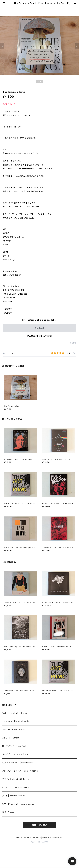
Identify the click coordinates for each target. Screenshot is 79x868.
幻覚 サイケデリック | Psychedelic (18, 763)
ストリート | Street (11, 738)
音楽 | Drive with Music (13, 729)
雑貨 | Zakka (8, 812)
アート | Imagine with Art (14, 796)
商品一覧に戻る (39, 825)
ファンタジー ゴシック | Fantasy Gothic (20, 771)
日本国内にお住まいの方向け (39, 336)
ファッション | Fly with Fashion (16, 721)
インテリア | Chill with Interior (16, 787)
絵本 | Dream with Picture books (18, 804)
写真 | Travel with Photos (15, 713)
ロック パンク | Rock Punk (14, 746)
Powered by (39, 842)
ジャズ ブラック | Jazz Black (15, 754)
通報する (73, 343)
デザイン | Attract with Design (16, 779)
